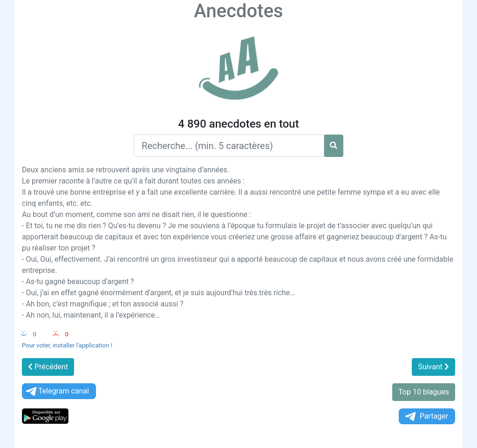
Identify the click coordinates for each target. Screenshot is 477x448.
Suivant (433, 367)
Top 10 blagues (424, 392)
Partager (426, 417)
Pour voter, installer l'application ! (67, 345)
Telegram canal (57, 391)
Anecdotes (238, 11)
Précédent (48, 367)
